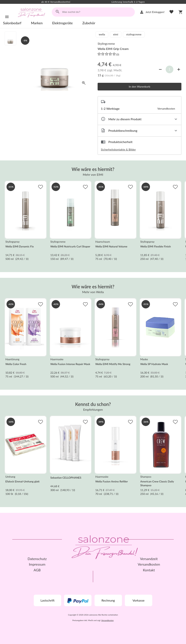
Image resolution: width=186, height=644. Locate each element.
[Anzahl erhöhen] (179, 69)
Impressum (37, 564)
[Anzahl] (170, 69)
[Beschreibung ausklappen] (139, 131)
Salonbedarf (12, 23)
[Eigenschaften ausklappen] (139, 119)
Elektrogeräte (62, 23)
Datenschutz (37, 559)
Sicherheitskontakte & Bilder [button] (118, 149)
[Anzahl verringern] (160, 69)
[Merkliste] (171, 12)
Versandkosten (149, 564)
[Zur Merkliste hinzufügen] (40, 187)
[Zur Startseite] (31, 19)
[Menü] (7, 17)
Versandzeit (149, 559)
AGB (37, 570)
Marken (37, 23)
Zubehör (89, 23)
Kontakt (149, 570)
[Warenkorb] (181, 12)
